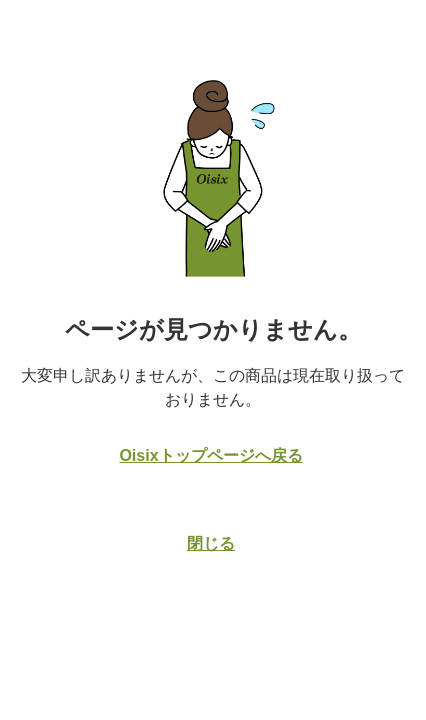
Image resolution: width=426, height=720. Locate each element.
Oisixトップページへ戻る (210, 455)
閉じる (211, 543)
